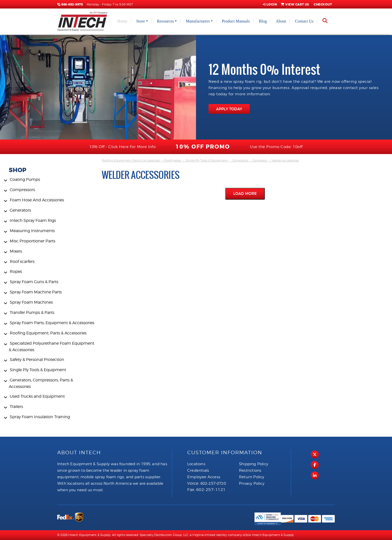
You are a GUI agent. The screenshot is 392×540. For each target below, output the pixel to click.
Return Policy (252, 477)
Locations (196, 464)
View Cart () (295, 5)
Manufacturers (198, 21)
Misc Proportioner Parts (32, 241)
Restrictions (250, 470)
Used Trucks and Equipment (37, 396)
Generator (260, 160)
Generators (20, 210)
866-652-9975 (70, 5)
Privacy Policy (252, 483)
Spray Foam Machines (31, 302)
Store (141, 21)
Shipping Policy (254, 464)
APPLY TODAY (229, 109)
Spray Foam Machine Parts (36, 292)
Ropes (16, 272)
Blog (263, 21)
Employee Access (204, 477)
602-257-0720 (213, 483)
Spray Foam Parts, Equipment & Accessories (52, 323)
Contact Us (304, 21)
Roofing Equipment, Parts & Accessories (48, 333)
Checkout (322, 5)
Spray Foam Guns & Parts (34, 282)
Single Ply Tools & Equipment (38, 370)
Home (122, 21)
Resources (165, 21)
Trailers (16, 407)
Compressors (22, 190)
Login (270, 5)
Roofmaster (172, 160)
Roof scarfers (22, 261)
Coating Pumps (25, 179)
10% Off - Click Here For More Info (122, 147)
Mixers (16, 251)
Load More (245, 193)
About (281, 21)
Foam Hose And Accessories (37, 200)
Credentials (198, 470)
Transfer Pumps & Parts (32, 313)
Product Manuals (236, 21)
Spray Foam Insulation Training (40, 417)
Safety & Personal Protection (37, 360)
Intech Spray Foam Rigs (33, 220)
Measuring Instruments (32, 231)
